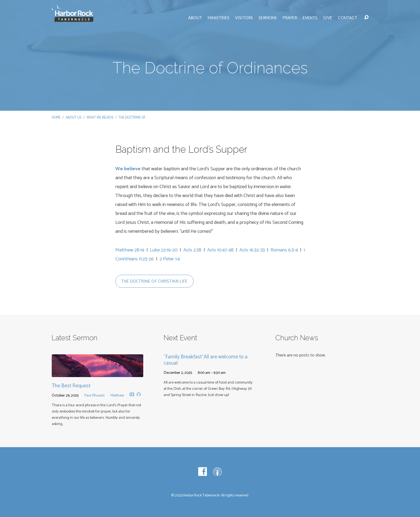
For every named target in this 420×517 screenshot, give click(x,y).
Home (56, 118)
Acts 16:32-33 (252, 250)
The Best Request (71, 386)
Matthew (117, 395)
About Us (74, 118)
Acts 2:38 (192, 250)
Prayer (290, 18)
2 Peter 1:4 (170, 259)
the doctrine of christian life (154, 281)
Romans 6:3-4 (284, 250)
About (195, 18)
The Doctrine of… (133, 118)
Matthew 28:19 (130, 250)
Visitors (244, 18)
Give (328, 18)
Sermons (268, 18)
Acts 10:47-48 (220, 250)
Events (310, 18)
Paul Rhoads (94, 395)
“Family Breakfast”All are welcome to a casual (206, 360)
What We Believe (100, 118)
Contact (348, 18)
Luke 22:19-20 (164, 250)
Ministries (219, 18)
